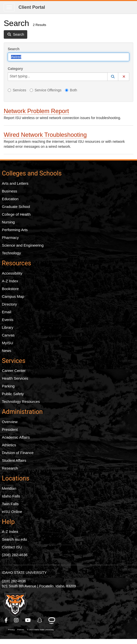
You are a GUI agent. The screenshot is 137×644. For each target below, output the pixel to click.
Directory (9, 304)
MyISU (8, 343)
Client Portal (32, 7)
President (10, 429)
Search (14, 49)
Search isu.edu (14, 539)
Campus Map (13, 296)
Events (8, 320)
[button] (113, 77)
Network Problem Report (36, 111)
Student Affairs (14, 460)
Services (17, 90)
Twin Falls (10, 504)
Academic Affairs (16, 437)
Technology (11, 253)
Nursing (8, 222)
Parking (8, 386)
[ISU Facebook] (6, 620)
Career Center (14, 371)
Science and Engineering (23, 245)
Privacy (11, 630)
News (7, 351)
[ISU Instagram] (16, 620)
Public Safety (13, 394)
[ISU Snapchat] (40, 620)
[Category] (33, 77)
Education (10, 199)
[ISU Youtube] (28, 620)
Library (8, 327)
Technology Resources (21, 402)
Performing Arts (15, 230)
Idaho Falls (11, 496)
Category (15, 69)
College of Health (16, 214)
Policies (21, 630)
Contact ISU (12, 547)
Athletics (9, 445)
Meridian (9, 488)
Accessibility (12, 273)
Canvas (8, 335)
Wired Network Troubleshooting (45, 135)
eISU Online (12, 512)
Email (7, 312)
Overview (10, 422)
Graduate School (16, 207)
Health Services (15, 378)
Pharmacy (10, 238)
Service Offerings (46, 90)
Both (71, 90)
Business (10, 191)
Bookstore (10, 289)
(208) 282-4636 (15, 555)
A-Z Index (10, 281)
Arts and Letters (15, 183)
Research (10, 468)
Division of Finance (18, 453)
